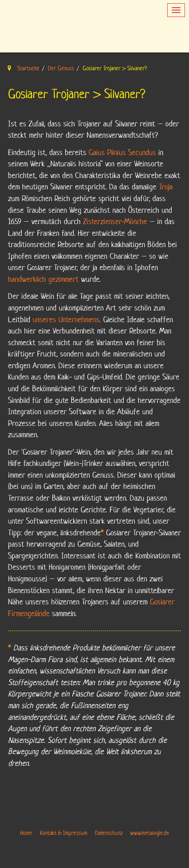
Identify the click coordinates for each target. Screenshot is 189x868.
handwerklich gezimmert (43, 279)
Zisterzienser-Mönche (115, 221)
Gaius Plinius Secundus (122, 152)
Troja (166, 187)
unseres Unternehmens (66, 320)
